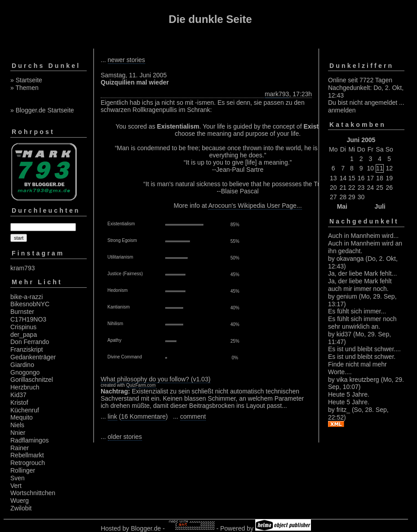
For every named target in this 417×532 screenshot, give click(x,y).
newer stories (126, 60)
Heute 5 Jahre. (349, 394)
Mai (342, 206)
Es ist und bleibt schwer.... (364, 349)
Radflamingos (30, 440)
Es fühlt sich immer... (357, 311)
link (113, 416)
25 (380, 188)
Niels (17, 425)
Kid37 (18, 395)
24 (371, 188)
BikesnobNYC (30, 304)
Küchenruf (25, 410)
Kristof (19, 402)
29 (352, 197)
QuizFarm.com (141, 385)
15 (352, 178)
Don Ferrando (30, 342)
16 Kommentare (143, 416)
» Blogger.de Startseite (42, 110)
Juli (380, 206)
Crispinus (23, 327)
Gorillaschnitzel (32, 380)
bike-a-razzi (27, 297)
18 (380, 178)
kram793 (22, 268)
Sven (18, 478)
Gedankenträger (33, 357)
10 (371, 168)
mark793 (277, 94)
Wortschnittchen (33, 493)
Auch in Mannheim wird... (363, 236)
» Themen (24, 88)
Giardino (22, 365)
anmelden (342, 110)
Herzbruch (25, 387)
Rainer (20, 448)
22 (352, 188)
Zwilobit (21, 508)
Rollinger (23, 470)
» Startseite (26, 80)
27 (333, 197)
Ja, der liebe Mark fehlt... (362, 273)
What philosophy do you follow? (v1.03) (155, 379)
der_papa (24, 335)
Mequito (22, 417)
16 (361, 178)
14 (343, 178)
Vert (16, 486)
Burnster (22, 312)
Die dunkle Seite (210, 19)
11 (380, 168)
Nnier (18, 433)
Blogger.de (146, 528)
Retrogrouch (28, 463)
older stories (125, 437)
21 (343, 188)
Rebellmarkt (27, 455)
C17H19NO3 (28, 319)
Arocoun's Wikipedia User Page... (255, 206)
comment (193, 416)
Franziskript (27, 349)
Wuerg (20, 501)
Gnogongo (25, 372)
